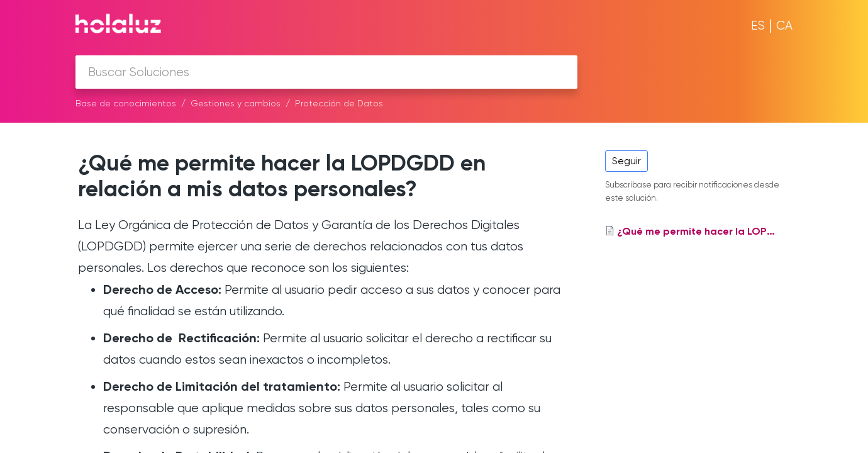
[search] (326, 72)
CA (784, 25)
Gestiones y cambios (236, 103)
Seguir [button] (626, 161)
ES (758, 25)
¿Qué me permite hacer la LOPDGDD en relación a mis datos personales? (282, 176)
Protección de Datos (339, 103)
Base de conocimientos (126, 103)
